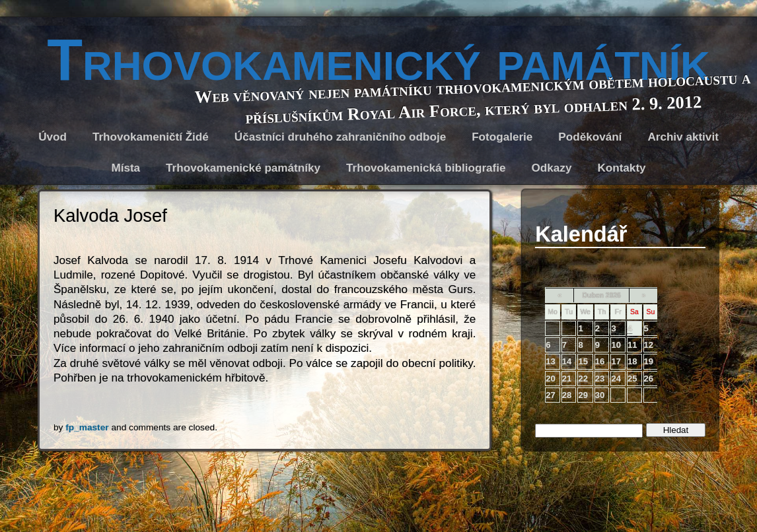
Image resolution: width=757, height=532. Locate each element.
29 (583, 395)
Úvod (53, 137)
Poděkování (590, 137)
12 (649, 345)
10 (616, 345)
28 (567, 395)
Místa (126, 168)
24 (616, 379)
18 (632, 361)
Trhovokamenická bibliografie (426, 168)
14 (567, 361)
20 (550, 379)
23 (600, 379)
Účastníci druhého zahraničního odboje (340, 137)
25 (632, 379)
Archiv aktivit (683, 137)
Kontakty (621, 168)
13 (550, 361)
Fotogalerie (502, 137)
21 (567, 379)
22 (583, 379)
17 (616, 361)
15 (583, 361)
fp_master (87, 427)
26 (649, 379)
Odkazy (552, 168)
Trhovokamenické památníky (243, 168)
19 (649, 361)
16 (600, 361)
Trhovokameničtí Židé (151, 137)
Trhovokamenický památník (378, 60)
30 (600, 395)
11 (632, 345)
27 (550, 395)
